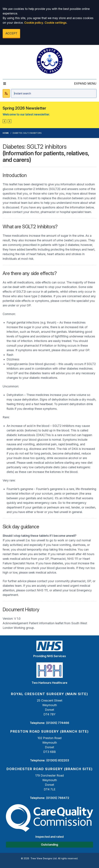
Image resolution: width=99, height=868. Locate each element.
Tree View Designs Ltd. (44, 858)
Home (6, 133)
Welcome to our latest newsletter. (26, 114)
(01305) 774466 (58, 723)
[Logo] (49, 61)
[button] (4, 121)
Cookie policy (34, 23)
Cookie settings (56, 23)
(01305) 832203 (58, 760)
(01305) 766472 (58, 798)
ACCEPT (11, 33)
